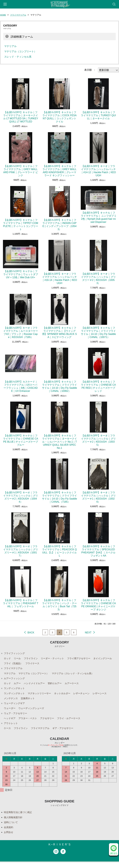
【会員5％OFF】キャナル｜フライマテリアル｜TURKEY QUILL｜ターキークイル (98, 115)
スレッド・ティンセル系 (18, 57)
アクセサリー (50, 722)
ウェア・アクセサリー (16, 717)
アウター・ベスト (29, 722)
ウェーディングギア (15, 706)
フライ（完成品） (14, 664)
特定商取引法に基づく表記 (19, 817)
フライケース (34, 664)
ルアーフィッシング (15, 680)
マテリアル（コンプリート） (20, 51)
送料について (11, 827)
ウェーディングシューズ (33, 711)
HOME (3, 15)
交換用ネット (29, 701)
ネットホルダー (66, 696)
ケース (8, 732)
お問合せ (9, 838)
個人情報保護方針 (14, 822)
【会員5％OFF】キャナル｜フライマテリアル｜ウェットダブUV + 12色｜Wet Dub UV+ (21, 274)
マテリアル (10, 46)
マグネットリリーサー (42, 696)
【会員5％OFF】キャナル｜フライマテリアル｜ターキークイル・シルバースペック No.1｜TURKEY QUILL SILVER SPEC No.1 (59, 442)
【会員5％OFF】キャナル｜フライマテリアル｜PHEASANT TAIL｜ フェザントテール (21, 603)
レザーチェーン (86, 696)
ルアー (18, 685)
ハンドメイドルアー (36, 685)
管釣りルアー (57, 685)
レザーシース (105, 696)
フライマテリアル (19, 15)
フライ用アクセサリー (83, 659)
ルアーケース (75, 685)
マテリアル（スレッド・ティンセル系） (77, 674)
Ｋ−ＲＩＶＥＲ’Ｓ (59, 850)
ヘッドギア (10, 722)
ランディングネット (15, 690)
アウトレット (11, 727)
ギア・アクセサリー (66, 732)
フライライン (32, 659)
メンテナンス (11, 701)
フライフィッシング (15, 653)
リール (18, 659)
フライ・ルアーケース (72, 722)
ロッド (8, 659)
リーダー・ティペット (55, 659)
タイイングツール (108, 659)
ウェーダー (10, 711)
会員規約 (9, 832)
